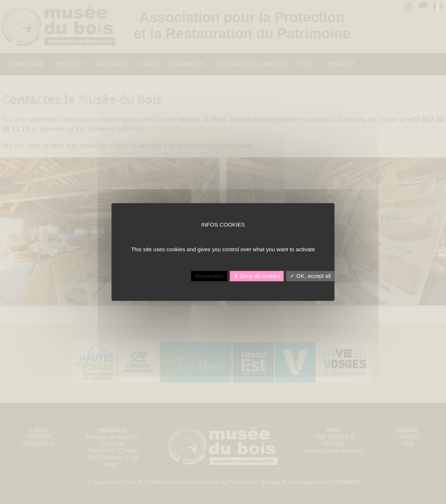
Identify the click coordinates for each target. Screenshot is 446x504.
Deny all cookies (257, 276)
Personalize (209, 276)
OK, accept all (311, 276)
